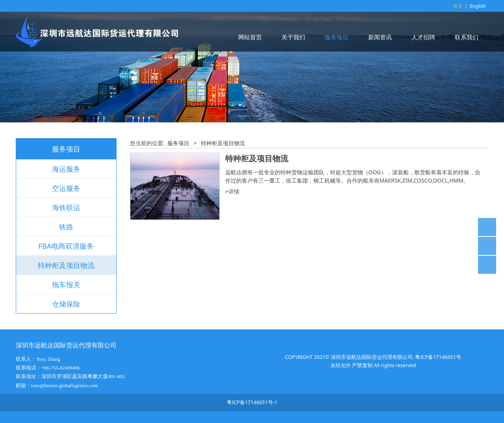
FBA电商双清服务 (66, 246)
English (478, 6)
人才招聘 (423, 37)
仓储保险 (66, 304)
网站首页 (250, 37)
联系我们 (467, 37)
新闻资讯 (380, 37)
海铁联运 (66, 207)
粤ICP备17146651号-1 (252, 402)
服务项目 (337, 37)
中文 (458, 6)
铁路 (66, 227)
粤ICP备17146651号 (438, 357)
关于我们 (293, 37)
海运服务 (66, 169)
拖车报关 (66, 284)
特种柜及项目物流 (66, 265)
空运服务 (66, 188)
